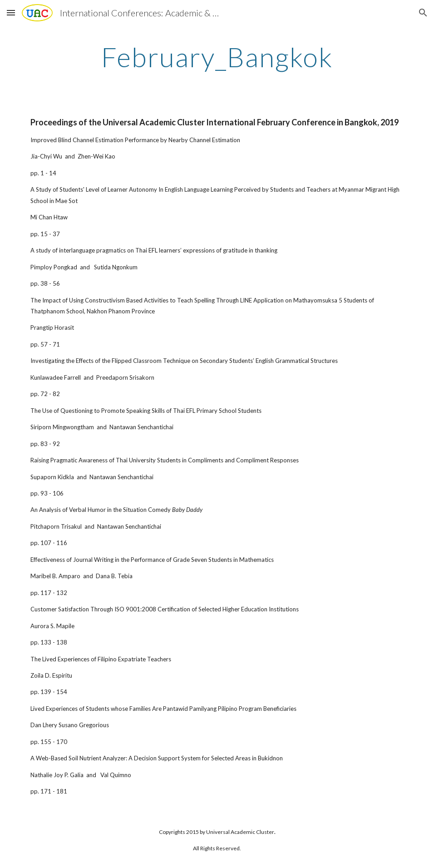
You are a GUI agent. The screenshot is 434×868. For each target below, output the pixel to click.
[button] (11, 12)
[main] (217, 57)
